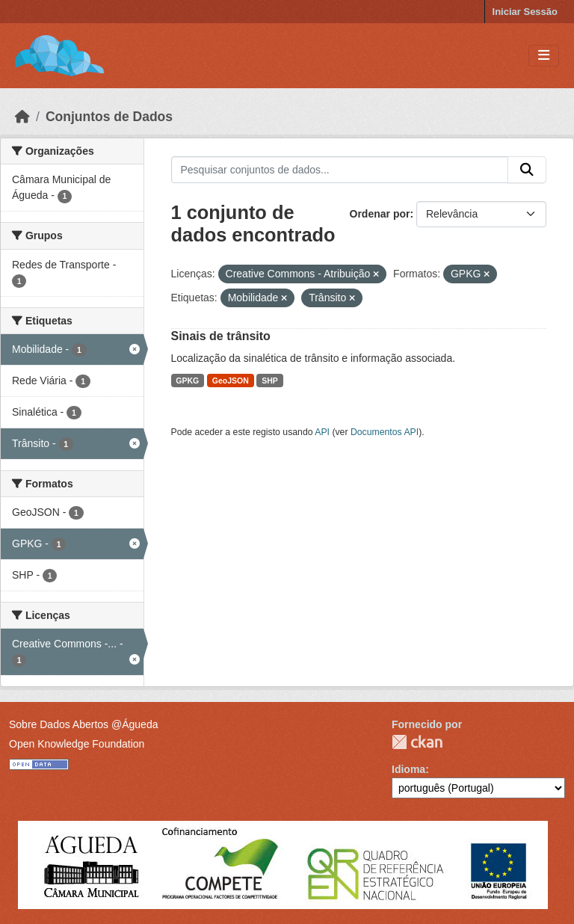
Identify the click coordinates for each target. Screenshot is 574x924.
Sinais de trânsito (221, 336)
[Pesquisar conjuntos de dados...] (340, 170)
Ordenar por (380, 214)
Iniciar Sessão (525, 12)
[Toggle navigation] (544, 56)
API (322, 432)
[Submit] (527, 170)
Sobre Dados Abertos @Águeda (83, 724)
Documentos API (385, 432)
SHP (270, 381)
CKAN (417, 742)
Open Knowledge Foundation (77, 744)
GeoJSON (231, 381)
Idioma (408, 769)
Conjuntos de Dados (109, 117)
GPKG (187, 381)
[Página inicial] (22, 117)
